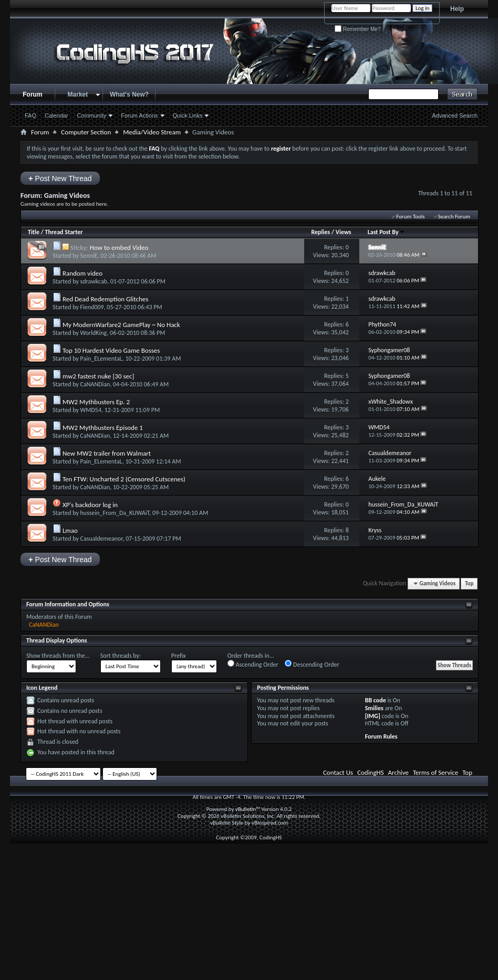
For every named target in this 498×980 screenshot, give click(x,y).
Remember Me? (357, 29)
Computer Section (86, 132)
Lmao (70, 530)
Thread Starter (64, 232)
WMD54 (91, 410)
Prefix (179, 656)
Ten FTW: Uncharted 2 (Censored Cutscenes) (124, 479)
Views (344, 232)
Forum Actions (139, 115)
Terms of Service (435, 772)
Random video (82, 273)
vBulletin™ (248, 809)
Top (469, 583)
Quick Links (188, 115)
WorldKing (94, 333)
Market (78, 94)
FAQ (30, 115)
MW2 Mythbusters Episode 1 (103, 428)
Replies (320, 232)
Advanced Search (455, 115)
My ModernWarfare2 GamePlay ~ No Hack (121, 325)
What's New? (129, 94)
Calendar (56, 115)
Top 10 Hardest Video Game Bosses (111, 350)
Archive (398, 772)
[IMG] (373, 716)
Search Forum (454, 217)
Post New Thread (60, 178)
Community (92, 115)
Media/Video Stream (152, 132)
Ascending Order (253, 664)
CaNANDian (95, 384)
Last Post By (386, 232)
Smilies (374, 708)
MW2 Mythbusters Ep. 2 (96, 402)
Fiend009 (92, 307)
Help (457, 9)
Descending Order (312, 664)
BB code (376, 700)
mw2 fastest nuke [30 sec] (98, 376)
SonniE (89, 256)
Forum (32, 94)
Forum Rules (381, 736)
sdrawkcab (94, 281)
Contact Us (338, 772)
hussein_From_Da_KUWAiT (115, 513)
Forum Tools (410, 217)
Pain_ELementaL (101, 359)
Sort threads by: (121, 656)
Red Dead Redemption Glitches (105, 299)
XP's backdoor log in (90, 505)
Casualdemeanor (102, 539)
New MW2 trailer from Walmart (107, 453)
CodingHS (371, 772)
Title (34, 232)
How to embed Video (119, 247)
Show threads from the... (58, 656)
